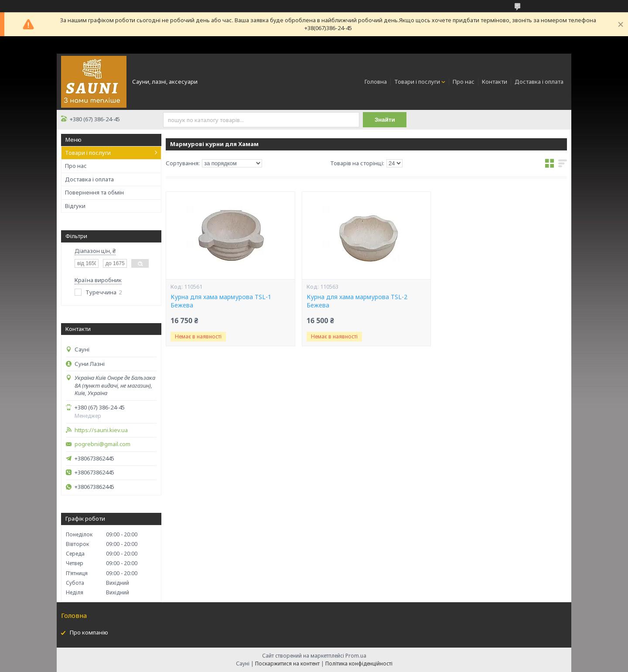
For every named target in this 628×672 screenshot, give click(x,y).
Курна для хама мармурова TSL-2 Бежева (357, 301)
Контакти (495, 82)
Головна (376, 82)
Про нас (464, 82)
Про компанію (89, 632)
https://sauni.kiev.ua (101, 430)
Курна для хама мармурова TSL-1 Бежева (221, 301)
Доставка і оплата (539, 82)
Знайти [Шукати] (385, 120)
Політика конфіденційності (359, 663)
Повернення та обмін (94, 192)
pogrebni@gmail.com (102, 444)
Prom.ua (356, 656)
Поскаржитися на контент (287, 663)
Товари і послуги (417, 82)
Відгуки (75, 206)
